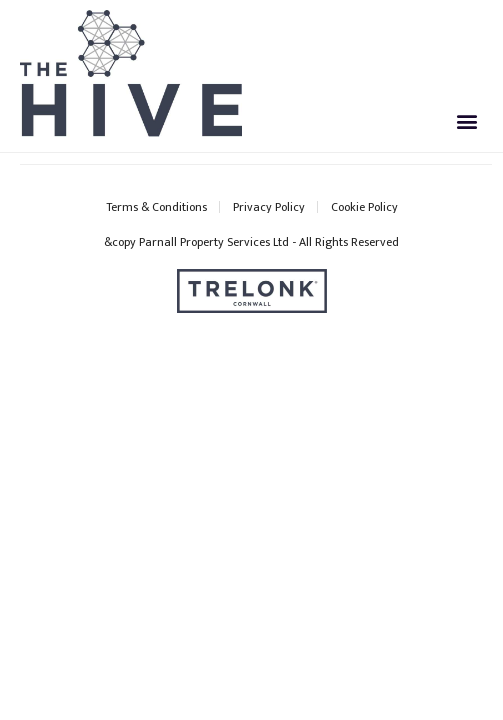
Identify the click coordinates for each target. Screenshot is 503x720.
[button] (466, 120)
